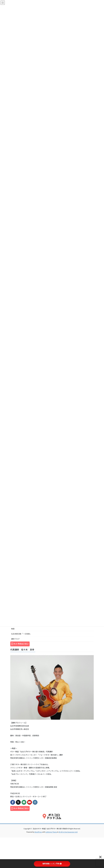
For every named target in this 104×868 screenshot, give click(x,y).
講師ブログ (15, 639)
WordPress (38, 832)
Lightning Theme (51, 832)
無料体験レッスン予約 (52, 864)
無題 (13, 629)
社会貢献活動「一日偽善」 (21, 634)
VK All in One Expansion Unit (68, 832)
